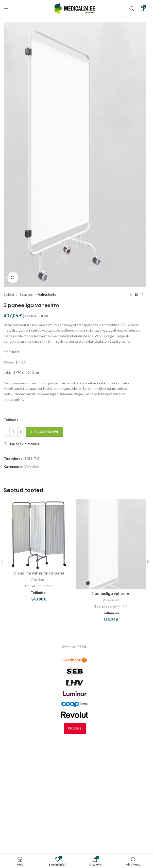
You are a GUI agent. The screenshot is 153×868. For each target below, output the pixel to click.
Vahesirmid (47, 294)
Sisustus (26, 294)
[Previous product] (131, 294)
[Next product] (143, 294)
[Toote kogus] (14, 432)
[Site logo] (75, 8)
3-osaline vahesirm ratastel (39, 573)
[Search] (132, 9)
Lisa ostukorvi (44, 432)
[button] (148, 562)
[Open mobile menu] (6, 9)
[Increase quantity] (20, 432)
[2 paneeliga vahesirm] (111, 544)
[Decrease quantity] (7, 432)
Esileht (9, 294)
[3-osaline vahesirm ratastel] (39, 534)
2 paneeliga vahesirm (111, 594)
